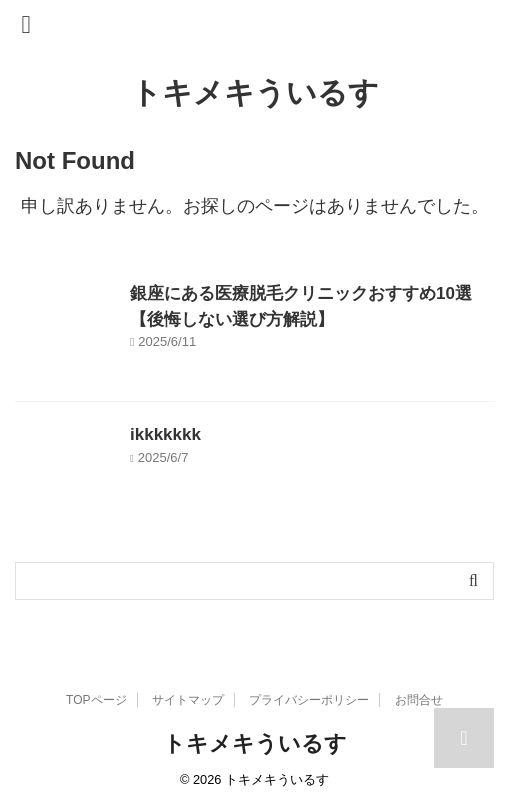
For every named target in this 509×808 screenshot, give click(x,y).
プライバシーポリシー (309, 700)
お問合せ (419, 700)
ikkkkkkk (165, 434)
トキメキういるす (255, 92)
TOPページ (96, 700)
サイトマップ (188, 700)
